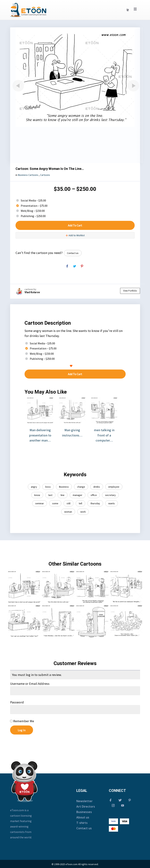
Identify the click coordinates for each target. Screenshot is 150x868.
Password (17, 702)
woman (68, 512)
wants (112, 503)
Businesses (84, 812)
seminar (40, 503)
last (50, 495)
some (55, 503)
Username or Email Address (30, 684)
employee (114, 487)
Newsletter (84, 801)
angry (34, 487)
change (81, 487)
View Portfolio (130, 291)
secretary (110, 495)
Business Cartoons (28, 175)
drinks (97, 487)
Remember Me (22, 721)
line (63, 495)
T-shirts (82, 823)
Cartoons (45, 175)
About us (83, 817)
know (37, 495)
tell (80, 503)
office (94, 495)
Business (64, 487)
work (83, 512)
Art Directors (86, 807)
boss (48, 487)
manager (78, 495)
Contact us (73, 253)
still (69, 503)
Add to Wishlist (75, 235)
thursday (95, 503)
